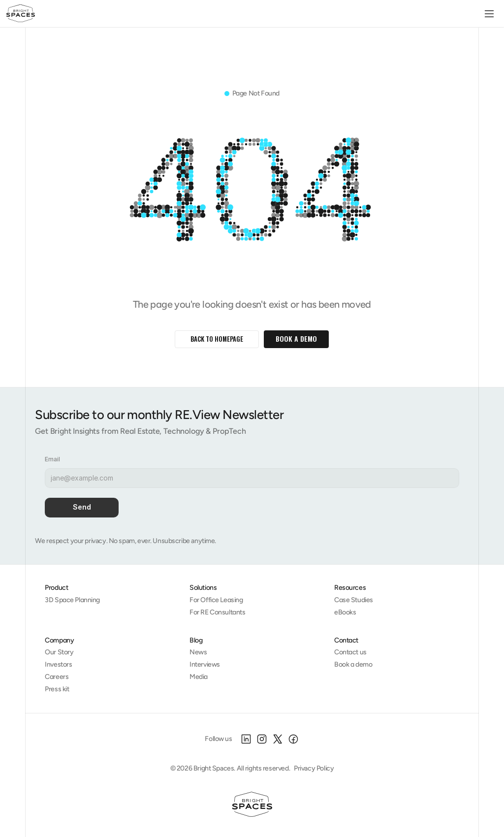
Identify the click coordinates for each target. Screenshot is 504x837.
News (198, 652)
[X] (278, 739)
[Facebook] (293, 739)
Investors (58, 664)
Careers (57, 677)
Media (199, 677)
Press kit (57, 689)
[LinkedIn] (246, 739)
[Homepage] (252, 805)
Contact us (350, 652)
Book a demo (353, 664)
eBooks (345, 612)
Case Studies (354, 600)
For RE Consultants (217, 612)
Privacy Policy (314, 768)
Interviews (205, 664)
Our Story (59, 652)
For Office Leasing (216, 600)
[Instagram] (262, 739)
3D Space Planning (72, 600)
